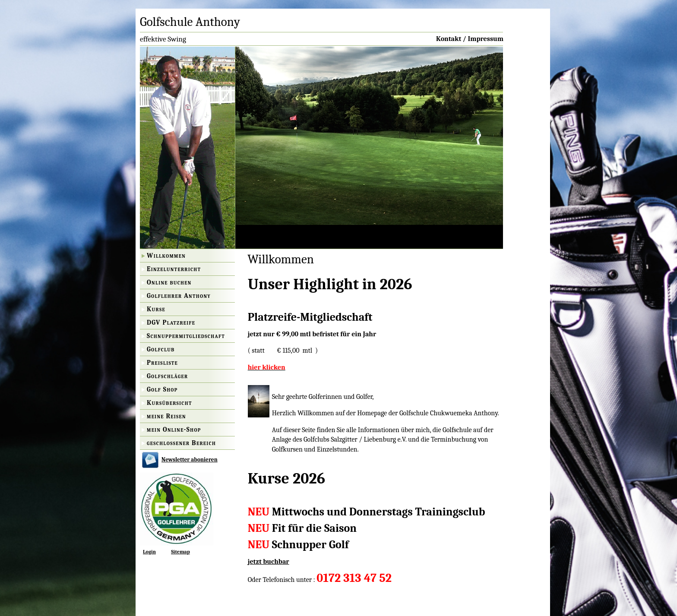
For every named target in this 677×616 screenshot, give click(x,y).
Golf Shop (162, 389)
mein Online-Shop (174, 430)
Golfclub (161, 349)
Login (149, 552)
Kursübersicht (169, 403)
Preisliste (162, 363)
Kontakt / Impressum (470, 39)
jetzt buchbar (269, 562)
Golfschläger (167, 376)
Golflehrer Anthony (179, 296)
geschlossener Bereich (181, 443)
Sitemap (180, 552)
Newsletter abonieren (190, 460)
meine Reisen (166, 416)
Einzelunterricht (174, 269)
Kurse (156, 309)
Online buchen (169, 282)
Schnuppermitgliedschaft (186, 336)
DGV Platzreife (171, 322)
